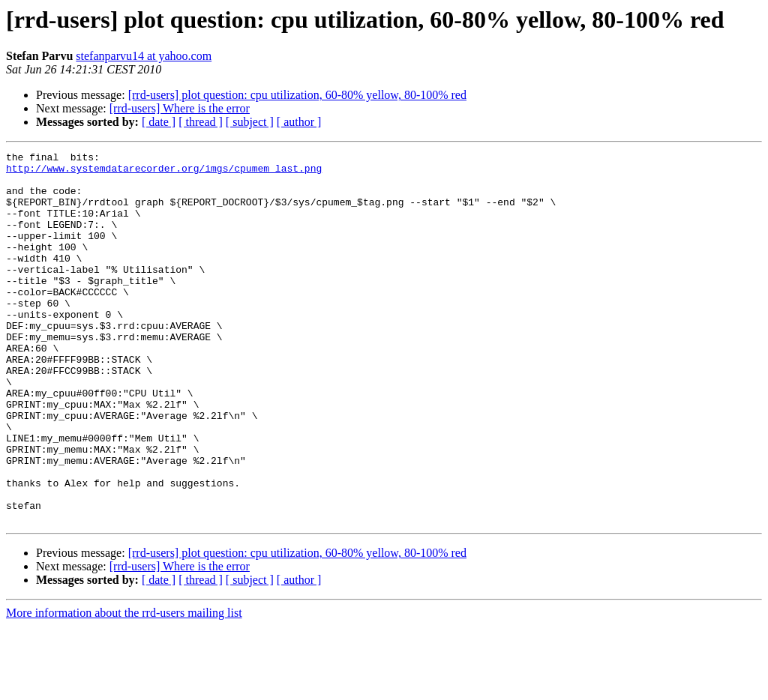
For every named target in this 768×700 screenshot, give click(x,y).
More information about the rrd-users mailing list (124, 687)
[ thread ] (201, 122)
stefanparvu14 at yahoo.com (144, 56)
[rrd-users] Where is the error (180, 108)
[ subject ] (250, 122)
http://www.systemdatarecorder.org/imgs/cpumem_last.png (164, 172)
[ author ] (299, 122)
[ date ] (159, 122)
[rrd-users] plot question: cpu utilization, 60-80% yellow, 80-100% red (297, 95)
